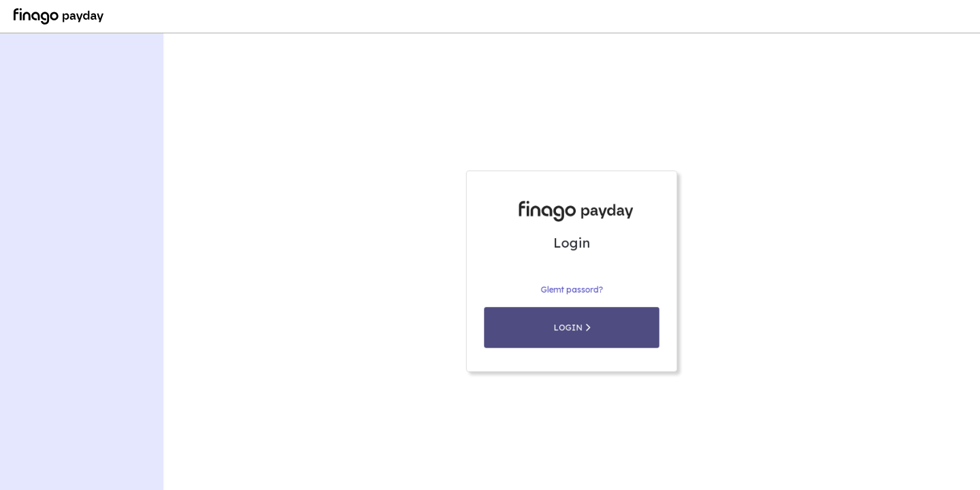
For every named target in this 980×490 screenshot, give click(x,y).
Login (571, 340)
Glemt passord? (572, 305)
